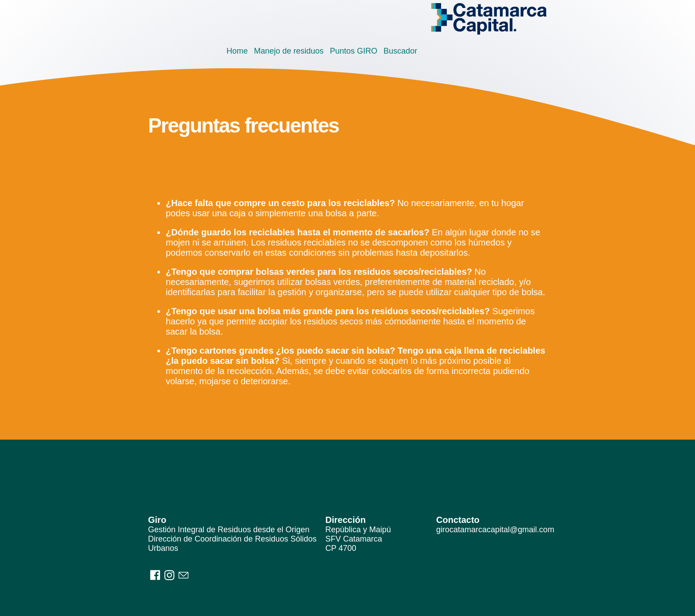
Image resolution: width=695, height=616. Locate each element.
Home (237, 51)
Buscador (400, 51)
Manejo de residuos (289, 51)
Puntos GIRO (353, 51)
